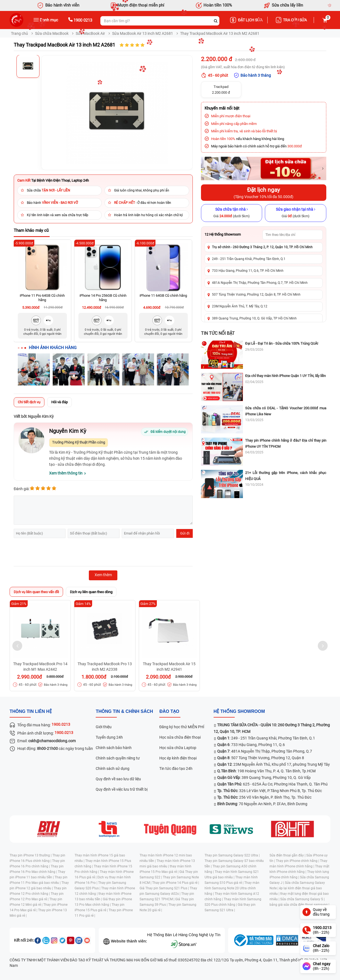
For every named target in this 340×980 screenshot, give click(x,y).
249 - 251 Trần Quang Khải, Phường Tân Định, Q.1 (249, 259)
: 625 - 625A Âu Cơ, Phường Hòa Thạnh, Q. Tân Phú (272, 784)
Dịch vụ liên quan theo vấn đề (36, 592)
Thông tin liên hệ (31, 711)
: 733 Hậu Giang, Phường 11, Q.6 (251, 745)
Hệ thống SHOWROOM (239, 711)
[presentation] (55, 553)
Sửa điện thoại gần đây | (288, 855)
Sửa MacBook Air (90, 33)
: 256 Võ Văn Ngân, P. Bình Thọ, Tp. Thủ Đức (264, 797)
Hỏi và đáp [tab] (59, 402)
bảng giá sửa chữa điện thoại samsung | (299, 905)
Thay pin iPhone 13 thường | (31, 855)
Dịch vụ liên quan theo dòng (91, 592)
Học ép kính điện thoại (178, 758)
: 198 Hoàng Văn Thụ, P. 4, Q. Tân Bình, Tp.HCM (266, 771)
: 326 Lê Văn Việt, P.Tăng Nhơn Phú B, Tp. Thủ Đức (270, 791)
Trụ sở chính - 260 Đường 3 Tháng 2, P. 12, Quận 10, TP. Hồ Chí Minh (262, 247)
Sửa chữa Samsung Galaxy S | (302, 899)
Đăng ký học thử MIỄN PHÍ (182, 727)
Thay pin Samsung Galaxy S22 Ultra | (232, 855)
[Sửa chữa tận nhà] (232, 213)
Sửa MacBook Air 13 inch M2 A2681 (143, 33)
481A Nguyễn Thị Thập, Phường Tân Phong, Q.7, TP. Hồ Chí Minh (260, 283)
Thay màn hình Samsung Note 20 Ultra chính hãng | (232, 888)
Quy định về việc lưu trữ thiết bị (122, 789)
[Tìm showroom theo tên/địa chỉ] (293, 235)
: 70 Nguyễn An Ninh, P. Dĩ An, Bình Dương (262, 804)
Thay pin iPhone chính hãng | (298, 861)
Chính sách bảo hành (114, 748)
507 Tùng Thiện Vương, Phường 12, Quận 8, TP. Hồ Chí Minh (256, 295)
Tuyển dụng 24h (109, 737)
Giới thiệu (104, 727)
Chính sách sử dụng (113, 768)
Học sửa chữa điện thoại (180, 737)
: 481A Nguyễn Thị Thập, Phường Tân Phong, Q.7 (265, 751)
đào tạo (169, 711)
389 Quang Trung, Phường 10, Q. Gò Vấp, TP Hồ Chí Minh (254, 318)
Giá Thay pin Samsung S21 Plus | (165, 888)
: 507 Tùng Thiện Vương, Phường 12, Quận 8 (261, 758)
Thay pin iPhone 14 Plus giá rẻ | (176, 883)
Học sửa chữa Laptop (178, 748)
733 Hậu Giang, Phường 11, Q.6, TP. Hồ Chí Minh (248, 271)
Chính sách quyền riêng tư (118, 758)
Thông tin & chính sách (124, 711)
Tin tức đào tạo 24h (176, 768)
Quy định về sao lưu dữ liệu (118, 779)
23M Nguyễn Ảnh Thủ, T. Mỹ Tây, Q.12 (240, 306)
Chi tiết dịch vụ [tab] (29, 402)
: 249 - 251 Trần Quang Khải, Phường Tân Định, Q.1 (266, 738)
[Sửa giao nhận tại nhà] (296, 213)
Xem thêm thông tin (66, 473)
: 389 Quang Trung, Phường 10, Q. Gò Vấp (264, 778)
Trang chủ (19, 33)
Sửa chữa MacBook (52, 33)
